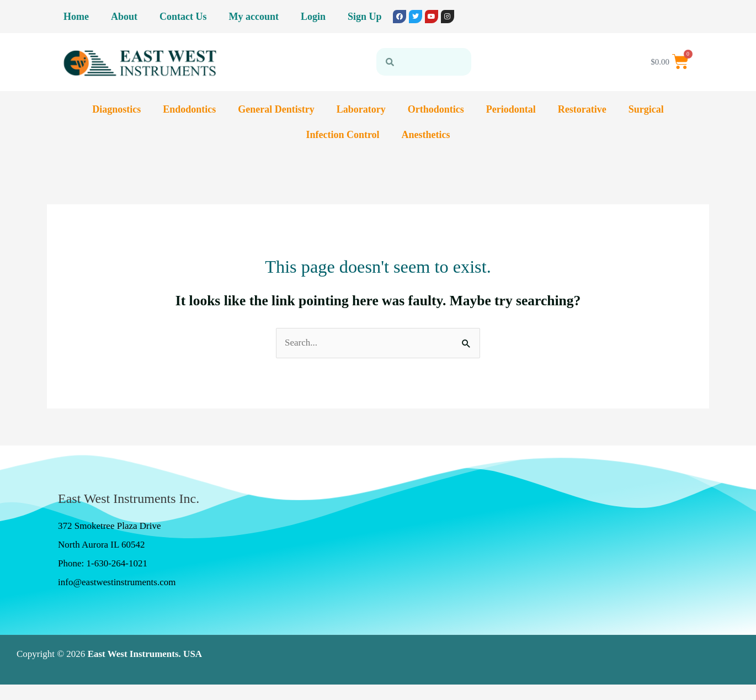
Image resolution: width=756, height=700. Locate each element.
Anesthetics (426, 135)
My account (254, 17)
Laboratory (361, 109)
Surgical (646, 109)
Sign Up (365, 17)
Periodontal (511, 109)
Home (76, 17)
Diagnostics (116, 109)
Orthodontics (436, 109)
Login (313, 17)
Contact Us (183, 17)
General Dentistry (276, 109)
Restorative (582, 109)
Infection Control (342, 135)
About (124, 17)
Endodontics (189, 109)
